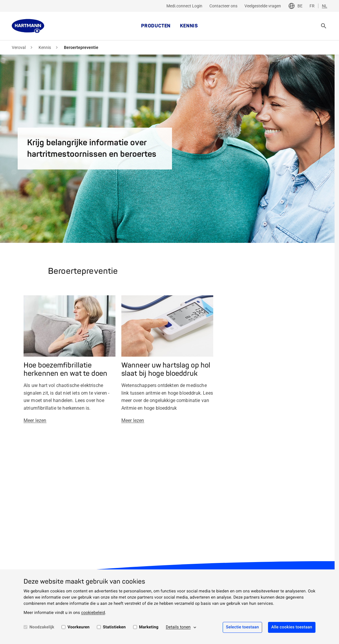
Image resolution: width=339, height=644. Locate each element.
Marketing (149, 627)
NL (325, 6)
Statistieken (114, 627)
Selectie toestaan (242, 627)
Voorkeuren (78, 627)
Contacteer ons (223, 6)
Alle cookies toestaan (292, 627)
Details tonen (178, 627)
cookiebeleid (93, 613)
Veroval (19, 47)
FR (312, 6)
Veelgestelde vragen (263, 6)
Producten (156, 26)
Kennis (189, 26)
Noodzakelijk (42, 627)
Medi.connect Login (184, 6)
